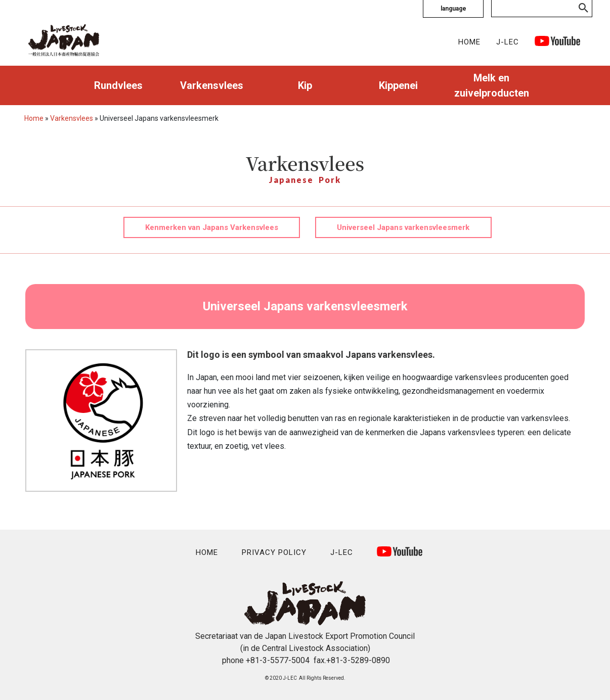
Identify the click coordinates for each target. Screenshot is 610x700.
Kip (305, 85)
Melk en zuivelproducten (492, 85)
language (453, 9)
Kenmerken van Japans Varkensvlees (212, 227)
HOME (469, 42)
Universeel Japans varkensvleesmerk (403, 227)
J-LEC (508, 42)
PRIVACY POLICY (274, 552)
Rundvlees (118, 85)
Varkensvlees (212, 85)
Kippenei (398, 85)
